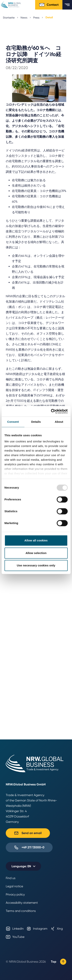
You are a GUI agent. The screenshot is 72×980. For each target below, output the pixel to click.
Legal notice (14, 886)
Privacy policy (15, 894)
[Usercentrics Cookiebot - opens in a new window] (51, 411)
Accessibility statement (22, 903)
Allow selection (36, 553)
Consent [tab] (13, 422)
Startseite (9, 18)
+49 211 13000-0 (29, 847)
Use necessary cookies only (36, 565)
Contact (49, 5)
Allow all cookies (36, 540)
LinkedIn (15, 929)
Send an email (28, 833)
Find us (11, 878)
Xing (57, 929)
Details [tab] (36, 422)
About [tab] (59, 422)
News (24, 18)
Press (36, 18)
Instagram (37, 929)
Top (59, 962)
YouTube (15, 937)
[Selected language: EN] (23, 866)
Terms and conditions (21, 911)
